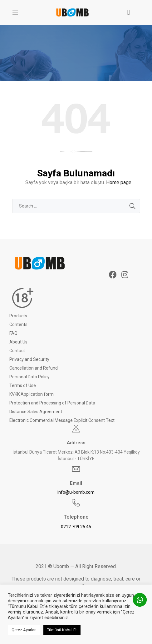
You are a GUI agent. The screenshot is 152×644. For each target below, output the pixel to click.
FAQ (13, 333)
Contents (18, 324)
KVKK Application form (32, 394)
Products (18, 316)
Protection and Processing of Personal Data (52, 403)
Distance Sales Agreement (36, 412)
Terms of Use (23, 385)
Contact (17, 351)
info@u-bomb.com (76, 492)
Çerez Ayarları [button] (24, 630)
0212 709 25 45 (76, 527)
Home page (119, 182)
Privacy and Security (29, 359)
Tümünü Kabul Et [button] (62, 630)
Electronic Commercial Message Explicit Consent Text (62, 420)
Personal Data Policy (29, 377)
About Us (18, 342)
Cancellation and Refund (34, 368)
